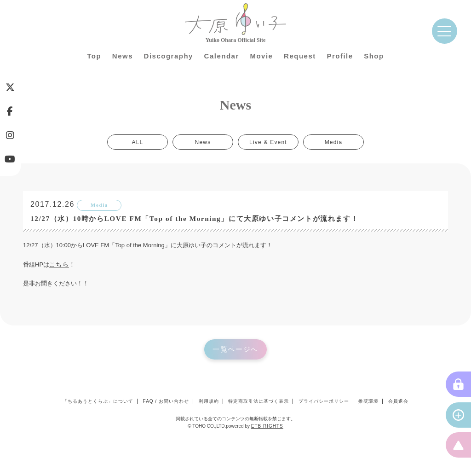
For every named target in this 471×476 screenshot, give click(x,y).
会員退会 (398, 401)
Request (300, 56)
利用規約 (209, 401)
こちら (59, 264)
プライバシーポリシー (324, 401)
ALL (138, 142)
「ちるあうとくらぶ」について (98, 401)
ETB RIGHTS (267, 426)
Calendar (222, 56)
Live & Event (268, 142)
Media (334, 142)
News (123, 56)
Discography (169, 56)
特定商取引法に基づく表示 (258, 401)
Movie (261, 56)
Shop (374, 56)
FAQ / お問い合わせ (166, 401)
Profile (340, 56)
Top (94, 56)
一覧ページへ (235, 349)
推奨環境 (368, 401)
